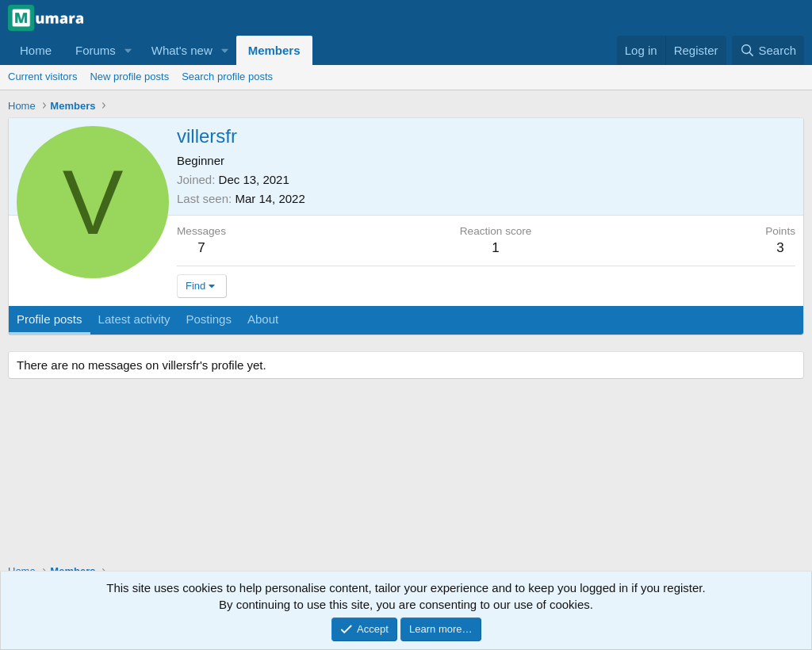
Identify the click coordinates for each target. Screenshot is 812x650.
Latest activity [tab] (134, 319)
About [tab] (263, 319)
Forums (96, 50)
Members (274, 50)
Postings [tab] (209, 319)
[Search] (768, 50)
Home (36, 50)
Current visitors (42, 76)
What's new (182, 50)
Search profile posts (227, 76)
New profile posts (129, 76)
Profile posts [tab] (50, 319)
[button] (128, 50)
